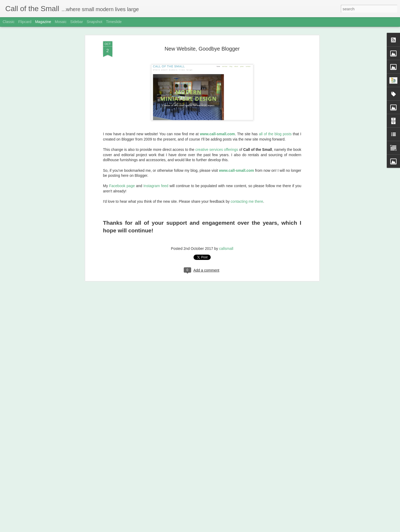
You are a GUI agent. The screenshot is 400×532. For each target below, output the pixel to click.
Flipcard (25, 22)
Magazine (43, 22)
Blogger (217, 529)
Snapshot (95, 22)
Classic (9, 22)
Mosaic (61, 22)
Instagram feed (156, 163)
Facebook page (122, 163)
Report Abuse (232, 529)
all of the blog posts (275, 111)
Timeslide (114, 22)
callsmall (226, 226)
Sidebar (77, 22)
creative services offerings (217, 127)
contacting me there (247, 179)
